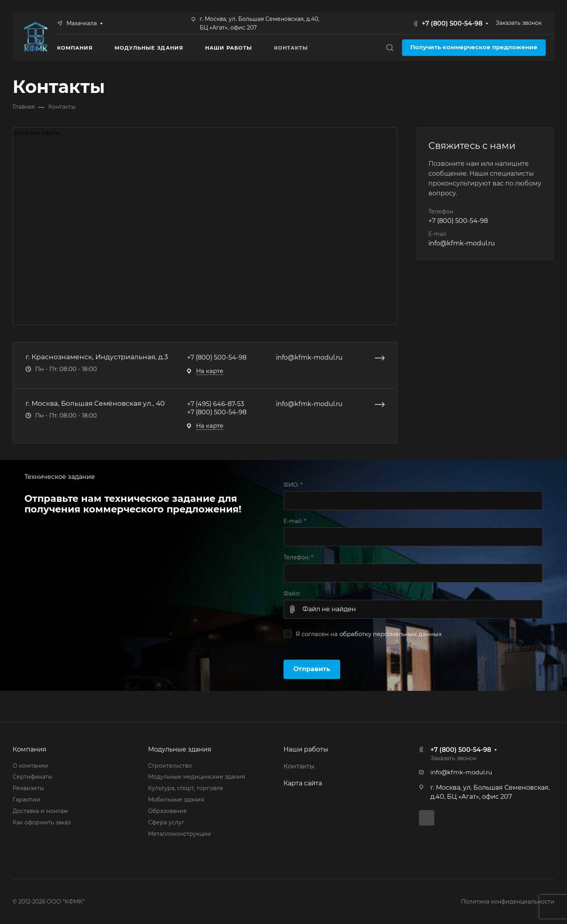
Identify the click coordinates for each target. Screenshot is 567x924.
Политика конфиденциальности (508, 902)
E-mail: (295, 521)
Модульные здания (180, 749)
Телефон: (298, 557)
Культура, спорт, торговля (185, 788)
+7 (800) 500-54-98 (452, 23)
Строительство (170, 766)
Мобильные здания (176, 800)
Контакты (299, 766)
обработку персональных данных (391, 634)
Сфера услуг (166, 822)
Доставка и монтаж (40, 811)
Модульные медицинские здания (196, 777)
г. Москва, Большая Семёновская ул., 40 (95, 403)
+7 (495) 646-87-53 (216, 404)
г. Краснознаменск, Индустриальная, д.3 (97, 357)
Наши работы (306, 749)
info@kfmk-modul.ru (309, 357)
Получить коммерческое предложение (474, 47)
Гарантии (26, 800)
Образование (168, 811)
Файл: (292, 594)
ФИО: (293, 485)
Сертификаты (32, 777)
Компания (30, 749)
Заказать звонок (519, 23)
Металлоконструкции (180, 834)
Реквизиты (28, 788)
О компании (30, 766)
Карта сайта (303, 783)
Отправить (312, 669)
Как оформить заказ (42, 822)
